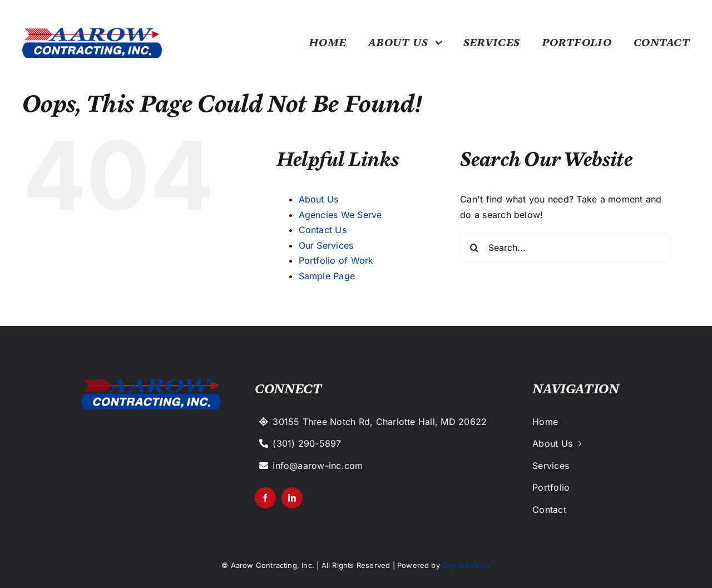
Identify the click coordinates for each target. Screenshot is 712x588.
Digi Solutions (466, 565)
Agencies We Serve (340, 215)
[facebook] (265, 498)
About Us (319, 199)
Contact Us (323, 230)
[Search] (474, 248)
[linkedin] (292, 498)
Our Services (326, 245)
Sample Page (327, 276)
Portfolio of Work (336, 260)
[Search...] (566, 248)
